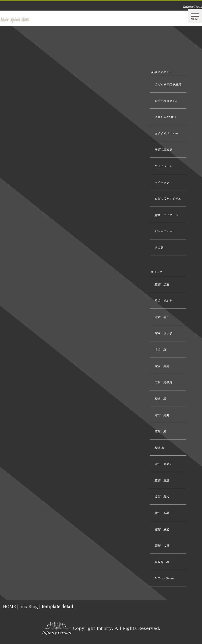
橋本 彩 (159, 448)
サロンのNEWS (165, 117)
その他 (159, 248)
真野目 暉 (162, 562)
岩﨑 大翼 (162, 545)
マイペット (162, 182)
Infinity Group (164, 578)
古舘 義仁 (162, 317)
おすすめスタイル (166, 101)
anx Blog (29, 606)
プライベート (163, 166)
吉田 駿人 (162, 496)
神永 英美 (162, 366)
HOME (9, 606)
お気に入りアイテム (168, 198)
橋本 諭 (160, 399)
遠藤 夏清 (162, 480)
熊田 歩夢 (162, 513)
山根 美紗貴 (163, 382)
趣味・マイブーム (166, 215)
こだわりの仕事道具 (168, 84)
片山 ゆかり (163, 300)
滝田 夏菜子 (163, 464)
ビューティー (163, 231)
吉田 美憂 (162, 415)
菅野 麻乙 (162, 529)
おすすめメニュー (166, 133)
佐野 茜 (160, 431)
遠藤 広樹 (162, 284)
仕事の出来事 (163, 149)
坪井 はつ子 (163, 333)
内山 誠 (160, 349)
